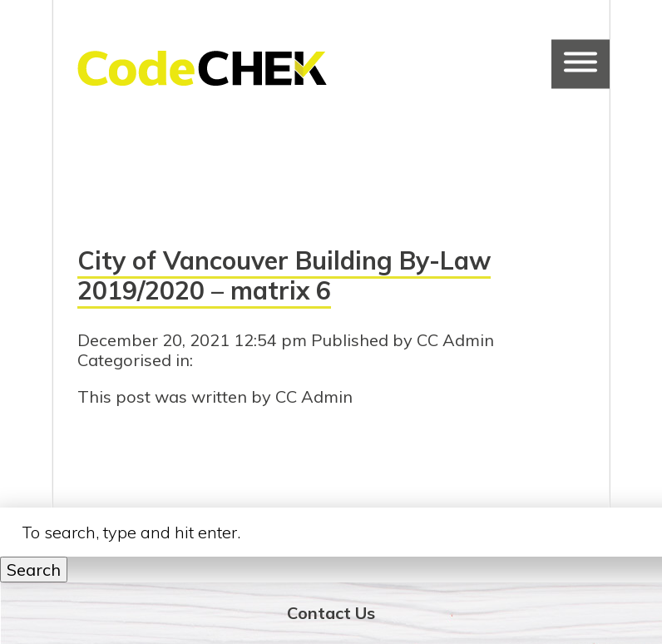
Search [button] (34, 570)
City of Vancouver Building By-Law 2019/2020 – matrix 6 (284, 275)
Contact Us (331, 613)
